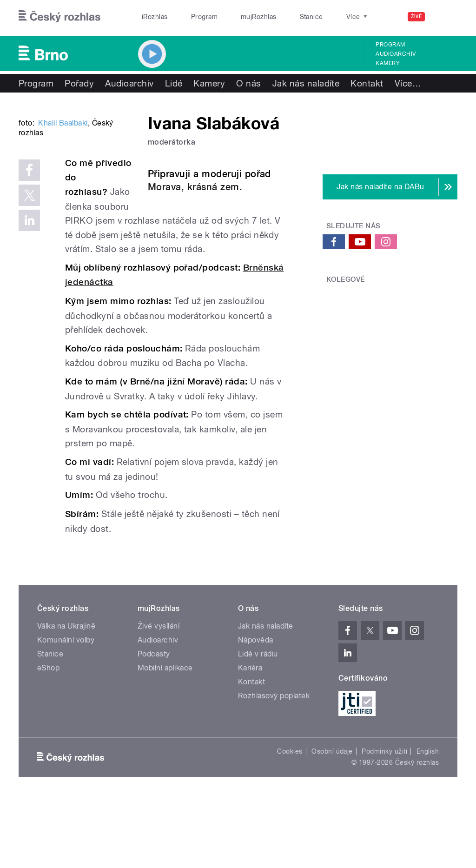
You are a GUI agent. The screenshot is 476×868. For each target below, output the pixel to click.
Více (408, 83)
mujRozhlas (235, 17)
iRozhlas (150, 17)
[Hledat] (445, 17)
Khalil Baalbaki (63, 235)
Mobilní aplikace (165, 737)
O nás (248, 83)
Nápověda (256, 709)
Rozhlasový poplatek (274, 765)
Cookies (290, 821)
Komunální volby (66, 709)
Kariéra (250, 737)
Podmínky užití (384, 821)
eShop (48, 737)
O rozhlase (321, 17)
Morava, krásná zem (194, 187)
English (428, 821)
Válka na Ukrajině (66, 695)
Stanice (278, 17)
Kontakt (367, 83)
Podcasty (154, 723)
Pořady (79, 83)
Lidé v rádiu (258, 723)
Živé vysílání (159, 695)
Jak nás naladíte (306, 83)
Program (190, 17)
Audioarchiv (396, 54)
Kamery (388, 63)
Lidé (174, 83)
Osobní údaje (332, 821)
